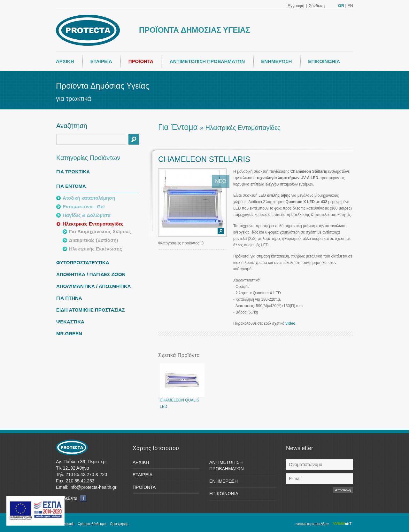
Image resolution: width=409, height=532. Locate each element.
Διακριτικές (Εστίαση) (94, 240)
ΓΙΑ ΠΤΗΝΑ (69, 298)
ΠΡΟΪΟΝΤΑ (141, 61)
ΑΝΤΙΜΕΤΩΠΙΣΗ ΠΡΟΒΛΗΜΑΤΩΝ (207, 61)
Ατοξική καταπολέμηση (89, 198)
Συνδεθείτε (71, 499)
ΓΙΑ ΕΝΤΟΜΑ (71, 186)
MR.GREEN (69, 333)
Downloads (66, 524)
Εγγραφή (296, 6)
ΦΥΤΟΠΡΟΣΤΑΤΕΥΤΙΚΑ (83, 262)
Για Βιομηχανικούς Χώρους (100, 231)
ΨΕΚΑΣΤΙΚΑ (70, 322)
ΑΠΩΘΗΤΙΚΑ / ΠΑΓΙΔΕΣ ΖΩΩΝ (91, 274)
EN (350, 6)
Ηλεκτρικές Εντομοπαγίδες (93, 224)
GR (341, 6)
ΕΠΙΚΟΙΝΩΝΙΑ (324, 61)
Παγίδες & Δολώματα (87, 215)
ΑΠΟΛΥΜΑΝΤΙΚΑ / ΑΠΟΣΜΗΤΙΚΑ (93, 286)
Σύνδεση (317, 6)
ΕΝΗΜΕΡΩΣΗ (276, 61)
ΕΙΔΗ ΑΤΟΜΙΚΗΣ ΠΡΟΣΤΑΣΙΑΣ (90, 310)
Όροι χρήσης (119, 524)
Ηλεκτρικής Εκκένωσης (96, 249)
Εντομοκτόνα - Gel (84, 206)
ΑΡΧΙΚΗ (65, 61)
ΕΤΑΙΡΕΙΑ (101, 61)
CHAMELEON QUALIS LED (182, 401)
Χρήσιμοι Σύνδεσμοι (92, 524)
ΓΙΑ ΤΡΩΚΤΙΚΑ (73, 172)
